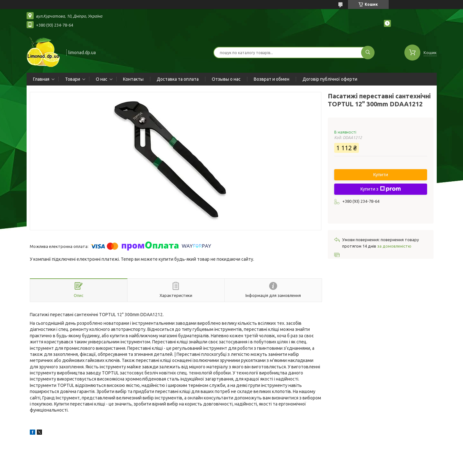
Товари (73, 79)
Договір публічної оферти (330, 79)
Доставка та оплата (178, 79)
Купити (381, 175)
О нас (102, 79)
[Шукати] (368, 53)
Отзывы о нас (226, 79)
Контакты (133, 79)
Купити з (381, 189)
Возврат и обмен (272, 79)
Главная (41, 79)
